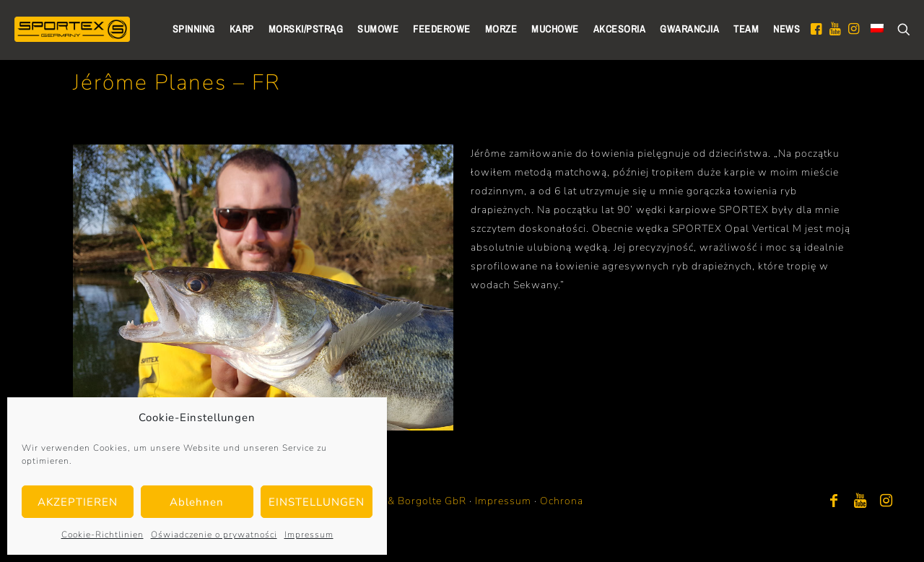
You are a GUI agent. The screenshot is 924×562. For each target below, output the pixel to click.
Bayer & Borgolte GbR (411, 501)
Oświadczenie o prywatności (214, 535)
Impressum (309, 535)
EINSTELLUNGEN (317, 502)
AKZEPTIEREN (78, 502)
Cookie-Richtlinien (103, 535)
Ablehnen (197, 502)
